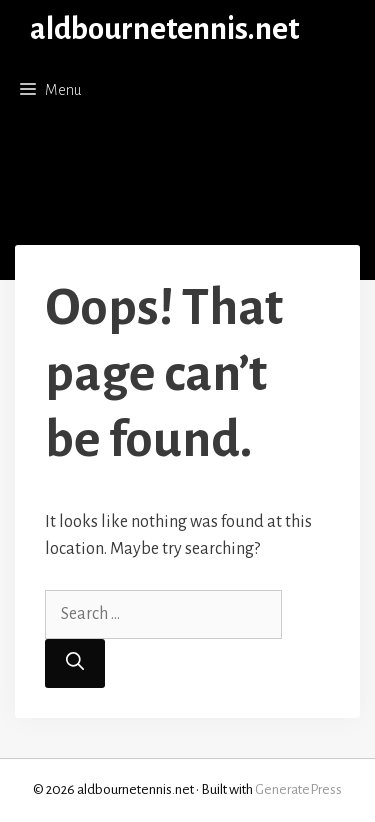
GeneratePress (298, 789)
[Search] (75, 663)
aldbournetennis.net (164, 29)
